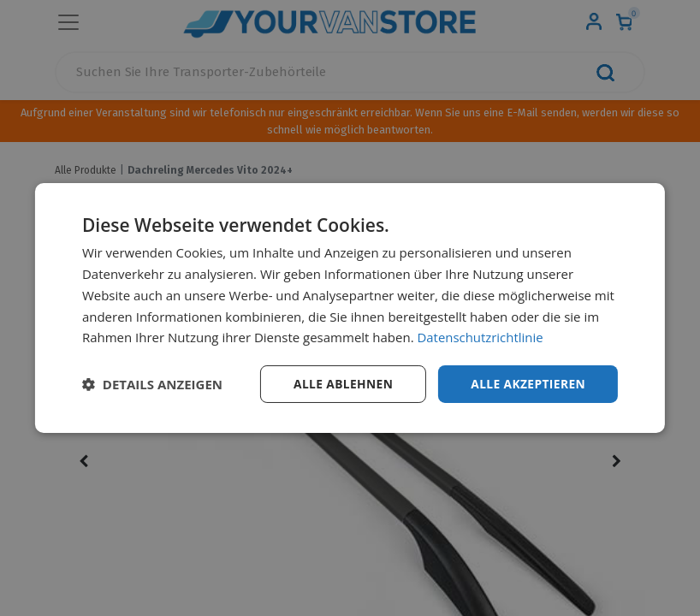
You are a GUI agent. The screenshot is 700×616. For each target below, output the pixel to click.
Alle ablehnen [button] (341, 384)
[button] (152, 384)
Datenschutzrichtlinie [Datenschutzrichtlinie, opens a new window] (481, 337)
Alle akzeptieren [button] (527, 384)
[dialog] (350, 308)
